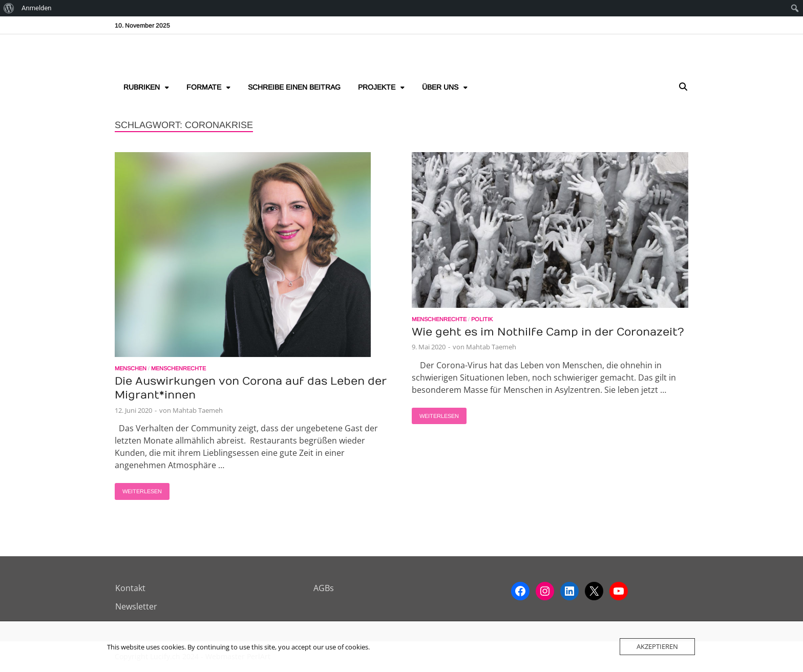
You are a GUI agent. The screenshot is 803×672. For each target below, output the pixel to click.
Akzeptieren (657, 646)
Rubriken (142, 87)
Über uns (440, 87)
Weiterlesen (138, 489)
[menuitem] (9, 8)
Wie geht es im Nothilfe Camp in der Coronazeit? (548, 332)
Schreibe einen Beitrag (294, 87)
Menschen (131, 368)
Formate (204, 87)
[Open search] (683, 87)
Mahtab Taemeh (198, 410)
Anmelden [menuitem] (37, 8)
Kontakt (130, 588)
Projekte (377, 87)
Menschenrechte (178, 368)
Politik (482, 319)
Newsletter (136, 606)
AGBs (324, 588)
